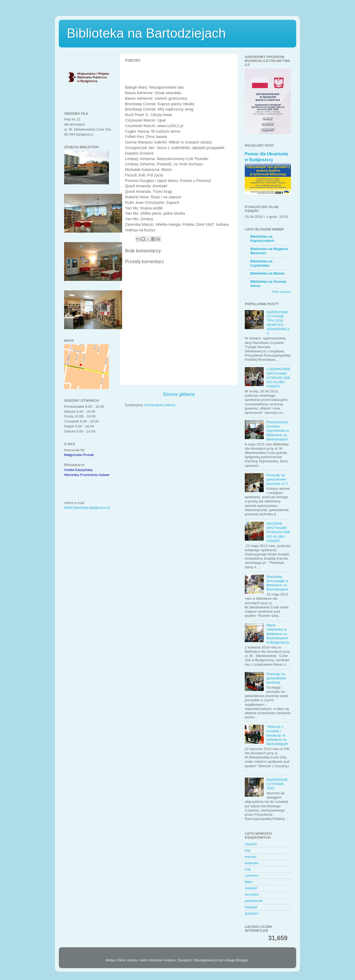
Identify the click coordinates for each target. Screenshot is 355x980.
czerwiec (252, 875)
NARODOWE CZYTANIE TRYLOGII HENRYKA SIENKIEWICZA (278, 323)
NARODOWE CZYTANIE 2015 (277, 784)
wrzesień (252, 894)
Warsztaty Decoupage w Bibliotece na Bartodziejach (277, 583)
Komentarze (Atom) (160, 405)
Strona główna (179, 394)
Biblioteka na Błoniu (267, 273)
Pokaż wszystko (281, 292)
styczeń (251, 844)
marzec (251, 857)
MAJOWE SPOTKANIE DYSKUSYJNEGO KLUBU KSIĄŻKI (278, 532)
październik (254, 901)
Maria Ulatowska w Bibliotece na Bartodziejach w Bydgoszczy (278, 634)
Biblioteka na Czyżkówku (261, 263)
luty (248, 850)
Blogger (242, 960)
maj (248, 869)
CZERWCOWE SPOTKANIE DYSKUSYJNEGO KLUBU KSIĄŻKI (278, 378)
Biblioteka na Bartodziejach (146, 33)
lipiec (249, 882)
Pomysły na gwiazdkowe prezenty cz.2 (277, 479)
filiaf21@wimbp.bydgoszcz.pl (87, 508)
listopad (251, 907)
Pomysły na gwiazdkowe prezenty (276, 678)
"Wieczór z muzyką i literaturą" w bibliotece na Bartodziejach (277, 735)
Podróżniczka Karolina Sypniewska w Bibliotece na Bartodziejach (278, 431)
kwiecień (252, 863)
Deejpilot (184, 960)
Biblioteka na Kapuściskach (262, 239)
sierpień (251, 888)
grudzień (252, 913)
